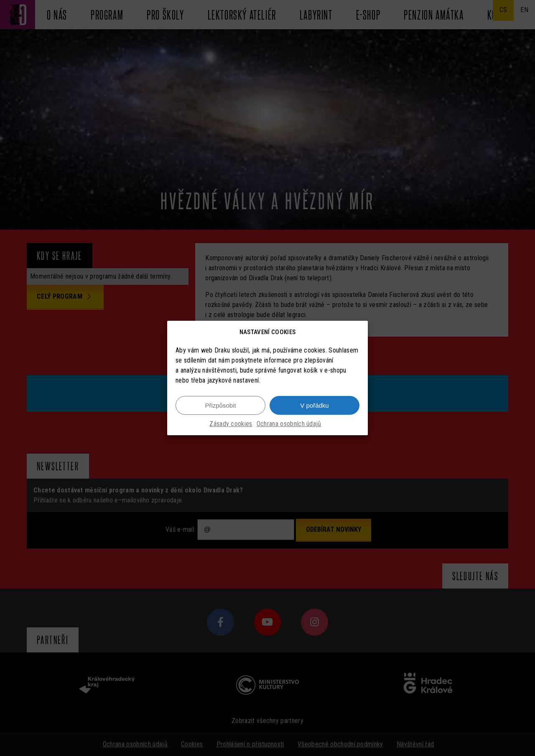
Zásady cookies (231, 425)
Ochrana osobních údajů (289, 425)
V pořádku (314, 406)
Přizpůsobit (220, 406)
